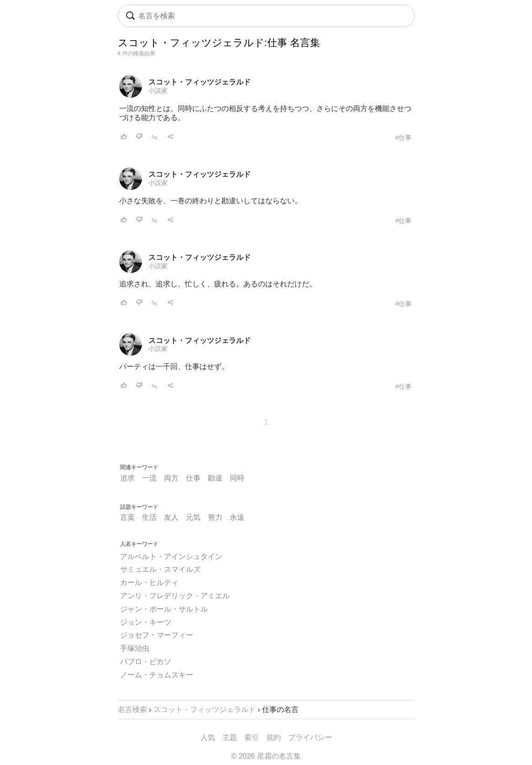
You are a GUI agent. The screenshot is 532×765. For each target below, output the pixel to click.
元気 (193, 517)
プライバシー (310, 737)
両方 (171, 478)
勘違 (215, 478)
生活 (149, 517)
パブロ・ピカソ (146, 662)
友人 (171, 517)
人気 (208, 737)
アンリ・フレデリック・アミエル (175, 596)
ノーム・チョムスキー (157, 675)
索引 (252, 737)
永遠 (237, 517)
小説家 (158, 90)
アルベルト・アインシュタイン (171, 557)
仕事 (193, 478)
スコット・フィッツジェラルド (200, 82)
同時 (237, 478)
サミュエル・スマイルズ (160, 569)
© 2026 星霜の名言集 (266, 756)
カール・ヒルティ (149, 583)
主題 (230, 737)
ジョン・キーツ (146, 622)
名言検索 (132, 710)
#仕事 (404, 137)
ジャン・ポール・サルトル (164, 609)
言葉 (127, 517)
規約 (274, 737)
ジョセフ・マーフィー (157, 635)
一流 (149, 478)
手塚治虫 (135, 648)
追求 (127, 478)
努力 (215, 517)
